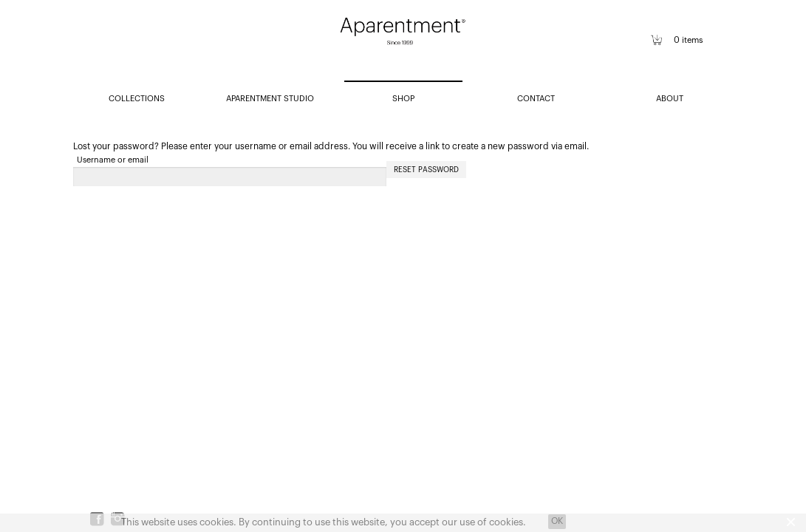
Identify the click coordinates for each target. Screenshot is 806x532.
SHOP (403, 99)
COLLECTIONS (137, 99)
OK (557, 521)
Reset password (426, 170)
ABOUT (670, 99)
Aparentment (403, 42)
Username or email (113, 160)
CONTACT (536, 99)
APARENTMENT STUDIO (270, 99)
